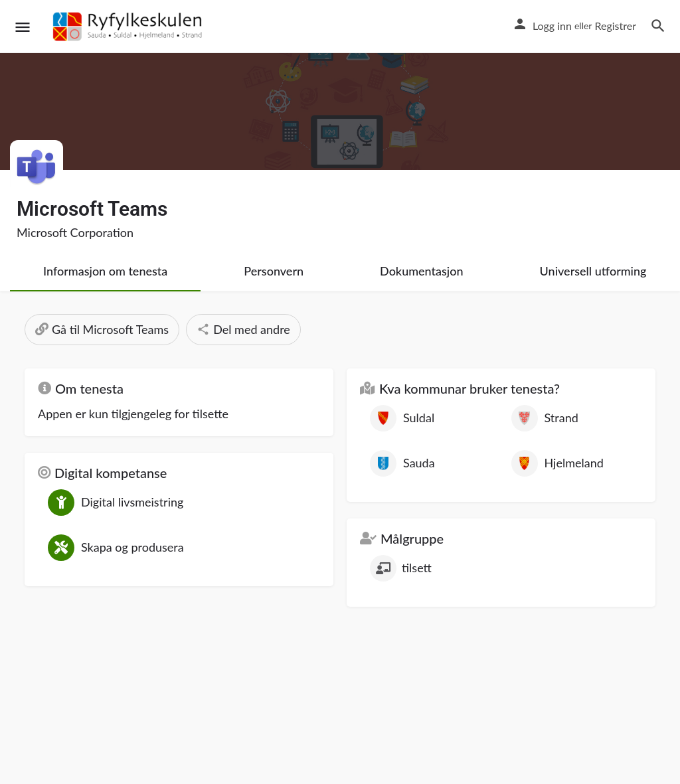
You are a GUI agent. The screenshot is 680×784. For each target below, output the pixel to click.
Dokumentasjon (422, 271)
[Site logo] (129, 27)
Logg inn (552, 26)
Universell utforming (593, 271)
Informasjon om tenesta (105, 271)
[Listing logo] (37, 167)
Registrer (615, 26)
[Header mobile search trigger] (658, 26)
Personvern (274, 271)
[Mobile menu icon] (23, 27)
